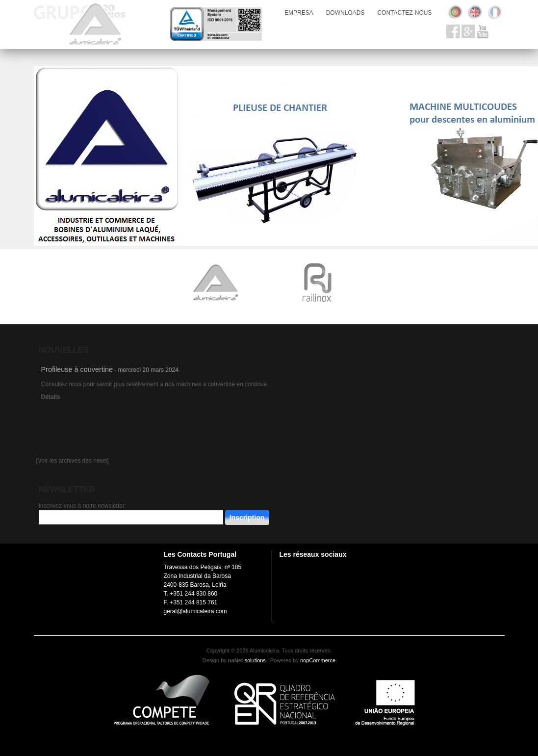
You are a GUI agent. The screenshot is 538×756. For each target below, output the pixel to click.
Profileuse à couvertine (77, 369)
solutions (255, 660)
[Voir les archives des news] (73, 461)
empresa (299, 13)
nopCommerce (318, 660)
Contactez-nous (404, 13)
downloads (346, 13)
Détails (51, 397)
